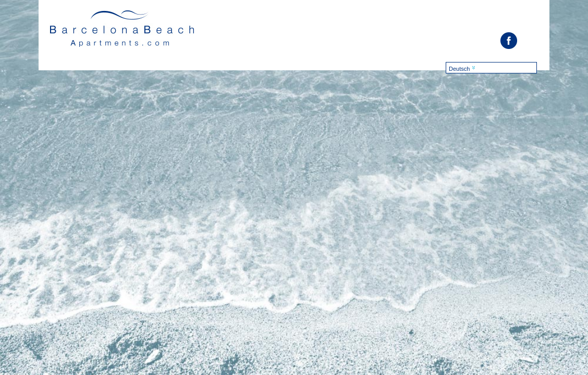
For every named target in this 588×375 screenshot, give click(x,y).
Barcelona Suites (123, 32)
